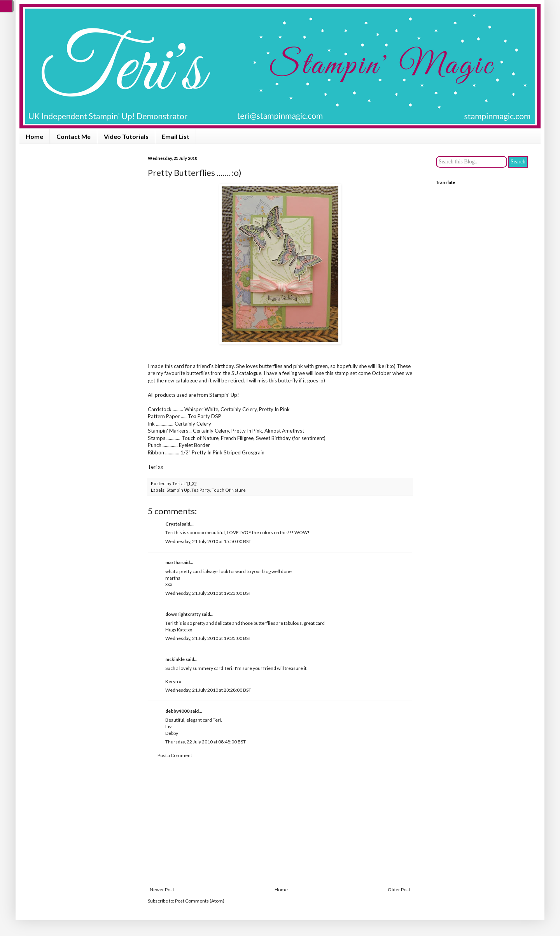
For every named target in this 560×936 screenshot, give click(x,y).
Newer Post (162, 890)
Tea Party (201, 490)
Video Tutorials (126, 136)
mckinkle (175, 659)
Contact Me (73, 136)
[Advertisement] (280, 823)
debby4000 (177, 711)
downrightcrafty (183, 614)
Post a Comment (175, 755)
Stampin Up (178, 490)
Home (34, 136)
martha (173, 562)
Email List (176, 136)
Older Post (399, 890)
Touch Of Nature (229, 490)
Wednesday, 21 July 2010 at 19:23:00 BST (208, 593)
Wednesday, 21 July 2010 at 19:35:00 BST (208, 638)
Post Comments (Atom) (200, 901)
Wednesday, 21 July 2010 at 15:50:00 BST (208, 541)
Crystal (173, 524)
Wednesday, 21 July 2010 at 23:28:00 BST (208, 690)
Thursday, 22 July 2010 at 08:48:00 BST (206, 742)
